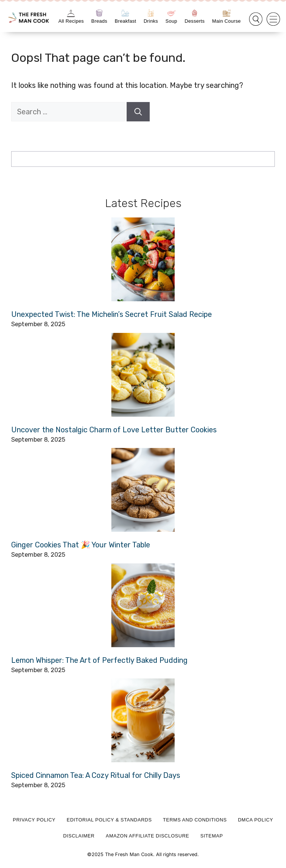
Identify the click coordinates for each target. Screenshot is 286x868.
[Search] (138, 112)
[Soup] (171, 13)
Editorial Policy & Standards (109, 820)
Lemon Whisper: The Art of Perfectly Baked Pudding (99, 660)
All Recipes (71, 21)
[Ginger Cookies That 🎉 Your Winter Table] (143, 490)
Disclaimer (79, 836)
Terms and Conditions (195, 820)
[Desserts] (195, 13)
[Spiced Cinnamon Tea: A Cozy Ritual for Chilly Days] (143, 720)
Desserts (195, 21)
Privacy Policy (34, 820)
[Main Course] (227, 13)
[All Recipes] (71, 13)
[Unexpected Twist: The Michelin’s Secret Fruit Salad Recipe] (143, 259)
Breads (99, 21)
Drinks (151, 21)
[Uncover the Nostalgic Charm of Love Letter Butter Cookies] (143, 375)
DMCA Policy (256, 820)
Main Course (227, 21)
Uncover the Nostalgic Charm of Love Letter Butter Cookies (114, 430)
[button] (256, 19)
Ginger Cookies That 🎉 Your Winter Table (81, 545)
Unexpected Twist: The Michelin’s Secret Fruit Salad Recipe (112, 314)
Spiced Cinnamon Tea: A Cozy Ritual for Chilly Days (96, 775)
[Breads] (99, 13)
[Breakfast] (125, 13)
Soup (171, 21)
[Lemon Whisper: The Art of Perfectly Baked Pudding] (143, 605)
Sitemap (212, 836)
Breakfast (125, 21)
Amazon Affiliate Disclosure (147, 836)
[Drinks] (151, 13)
